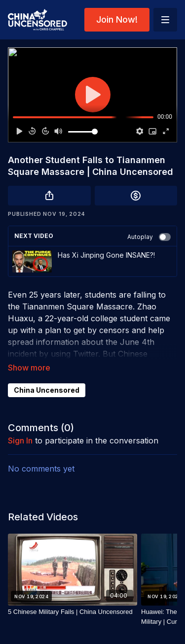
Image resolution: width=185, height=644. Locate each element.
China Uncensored (47, 390)
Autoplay (149, 237)
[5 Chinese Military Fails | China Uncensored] (73, 612)
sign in (20, 441)
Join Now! (117, 19)
